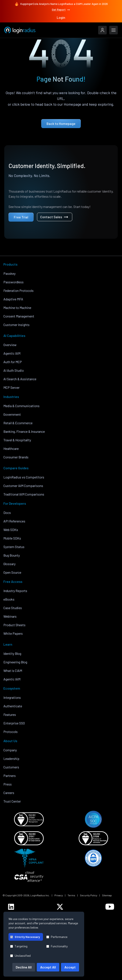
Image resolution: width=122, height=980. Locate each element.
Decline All (24, 967)
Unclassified (20, 956)
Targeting (19, 946)
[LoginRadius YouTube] (110, 907)
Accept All (48, 967)
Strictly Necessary (25, 937)
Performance (57, 937)
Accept (70, 967)
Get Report (61, 10)
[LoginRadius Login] (102, 30)
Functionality (57, 946)
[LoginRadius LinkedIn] (11, 907)
